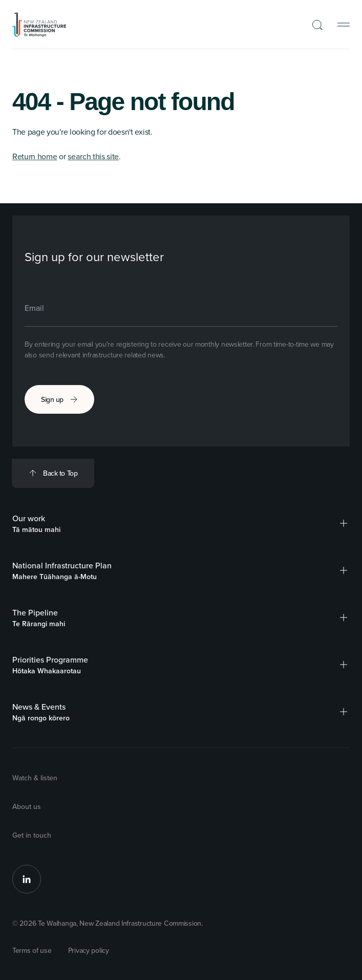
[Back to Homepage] (39, 25)
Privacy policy (89, 950)
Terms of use (32, 950)
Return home (35, 156)
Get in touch (32, 835)
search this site (93, 156)
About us (27, 806)
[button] (344, 523)
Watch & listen (35, 778)
